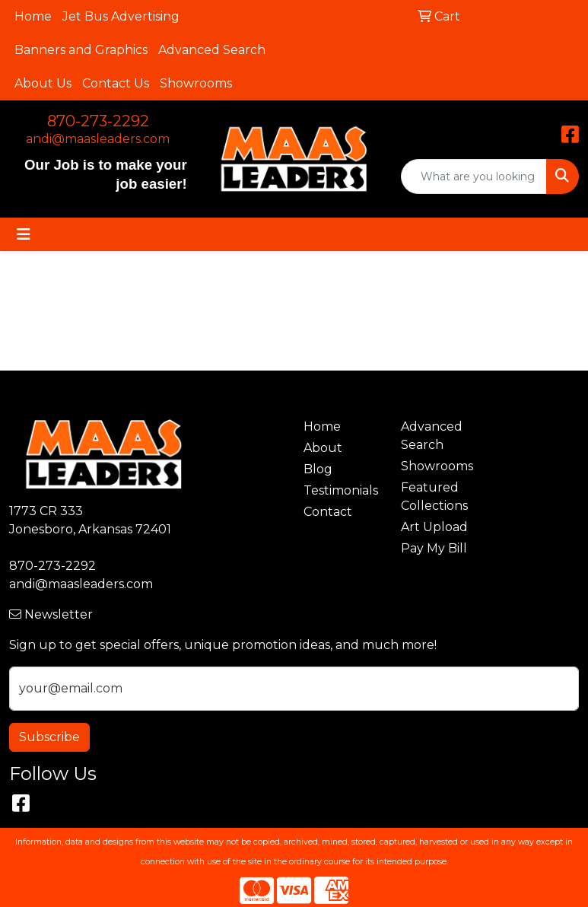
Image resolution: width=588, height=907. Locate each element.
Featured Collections (434, 496)
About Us (43, 83)
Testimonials (341, 490)
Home (33, 16)
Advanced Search (212, 50)
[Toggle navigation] (24, 234)
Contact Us (116, 83)
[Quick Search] (474, 177)
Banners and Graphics (81, 50)
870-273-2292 (98, 121)
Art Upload (434, 527)
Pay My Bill (434, 548)
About (323, 448)
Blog (318, 469)
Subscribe (49, 737)
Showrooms (196, 83)
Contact (328, 512)
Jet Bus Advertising (121, 16)
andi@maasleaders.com (98, 139)
